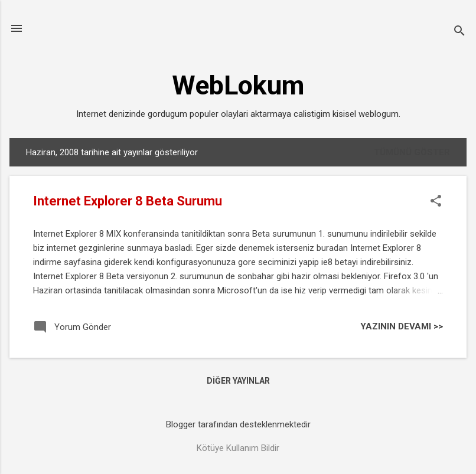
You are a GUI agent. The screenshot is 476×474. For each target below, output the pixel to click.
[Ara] (459, 32)
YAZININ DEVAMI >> (402, 326)
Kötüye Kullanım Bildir (238, 448)
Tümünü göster (412, 152)
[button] (436, 202)
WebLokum (238, 85)
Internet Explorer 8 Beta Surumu (128, 201)
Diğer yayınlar (238, 381)
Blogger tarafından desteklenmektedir (238, 424)
